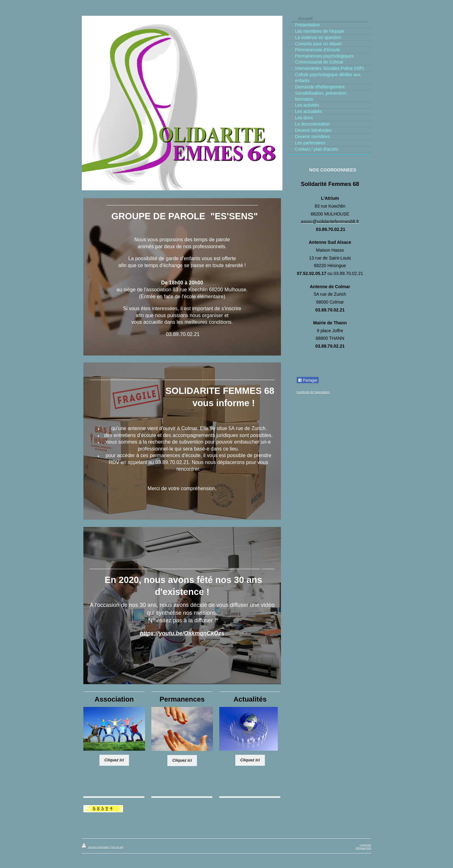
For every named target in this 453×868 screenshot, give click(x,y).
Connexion (365, 845)
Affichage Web (363, 848)
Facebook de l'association (313, 392)
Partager (308, 380)
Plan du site (117, 847)
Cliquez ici (114, 760)
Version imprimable (96, 847)
